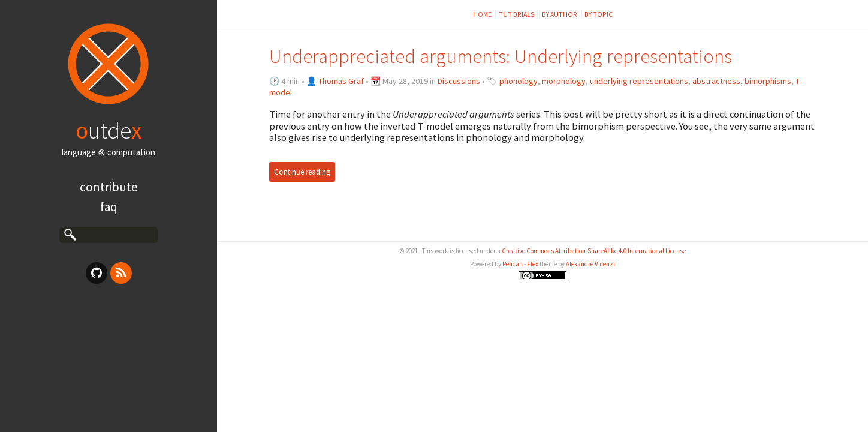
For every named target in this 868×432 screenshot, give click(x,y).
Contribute (109, 187)
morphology (564, 81)
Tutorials (517, 14)
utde (108, 130)
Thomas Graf (341, 81)
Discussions (459, 81)
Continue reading (302, 172)
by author (560, 14)
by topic (599, 14)
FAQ (109, 207)
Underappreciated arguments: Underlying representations (501, 56)
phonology (519, 81)
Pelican (513, 264)
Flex (533, 264)
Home (483, 14)
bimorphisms (768, 81)
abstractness (716, 81)
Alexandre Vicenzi (590, 264)
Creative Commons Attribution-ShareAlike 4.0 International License (594, 251)
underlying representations (639, 81)
